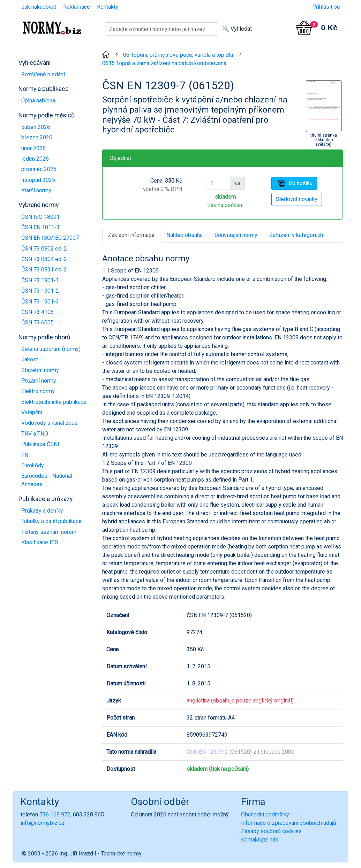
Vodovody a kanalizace (49, 423)
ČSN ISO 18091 (40, 217)
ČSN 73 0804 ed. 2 (44, 259)
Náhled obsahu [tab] (185, 235)
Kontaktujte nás (260, 840)
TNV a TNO (35, 434)
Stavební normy (40, 370)
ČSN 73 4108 (37, 312)
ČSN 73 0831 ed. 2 (44, 270)
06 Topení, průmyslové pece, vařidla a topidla (178, 55)
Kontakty (108, 7)
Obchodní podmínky (265, 815)
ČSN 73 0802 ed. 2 (44, 249)
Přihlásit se (326, 7)
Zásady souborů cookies (271, 831)
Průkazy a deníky (42, 511)
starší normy (36, 190)
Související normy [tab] (236, 235)
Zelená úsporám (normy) (51, 349)
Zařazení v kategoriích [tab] (296, 235)
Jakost (30, 359)
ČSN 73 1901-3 (40, 302)
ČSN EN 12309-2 (207, 752)
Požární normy (39, 381)
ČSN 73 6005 (37, 322)
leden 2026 (35, 159)
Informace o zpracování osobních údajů (289, 823)
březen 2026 (37, 137)
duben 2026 (36, 127)
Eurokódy (33, 465)
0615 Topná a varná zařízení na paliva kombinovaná (164, 63)
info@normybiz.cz (43, 823)
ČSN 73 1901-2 (40, 291)
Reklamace (77, 7)
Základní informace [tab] (131, 235)
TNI (26, 455)
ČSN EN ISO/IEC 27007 (50, 238)
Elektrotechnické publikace (54, 402)
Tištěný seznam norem (49, 532)
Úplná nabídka (38, 101)
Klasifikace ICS (40, 542)
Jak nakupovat (39, 7)
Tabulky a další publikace (51, 521)
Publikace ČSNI (40, 444)
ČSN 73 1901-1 (40, 280)
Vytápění (32, 412)
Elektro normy (38, 391)
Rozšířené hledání (43, 74)
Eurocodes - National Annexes (47, 480)
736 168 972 (55, 815)
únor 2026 (33, 148)
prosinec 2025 (39, 169)
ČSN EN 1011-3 (40, 227)
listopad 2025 (38, 180)
